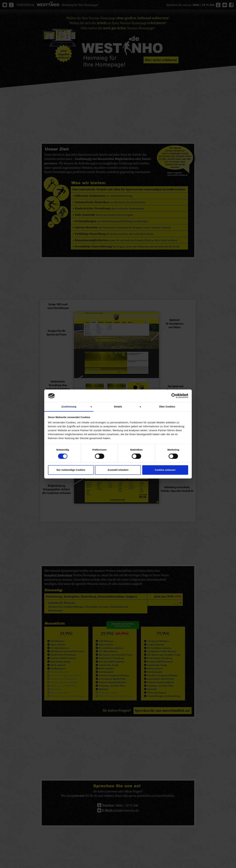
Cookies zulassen (165, 470)
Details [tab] (118, 407)
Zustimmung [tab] (69, 407)
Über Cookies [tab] (167, 407)
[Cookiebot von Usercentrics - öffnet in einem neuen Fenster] (174, 396)
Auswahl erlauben (118, 470)
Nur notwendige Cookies (71, 470)
